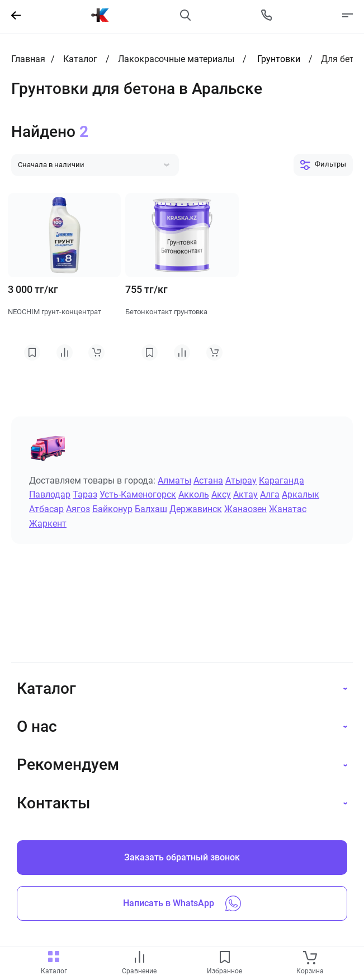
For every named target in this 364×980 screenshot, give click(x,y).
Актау (245, 494)
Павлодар (50, 494)
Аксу (221, 494)
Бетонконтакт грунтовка (166, 312)
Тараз (85, 494)
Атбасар (46, 509)
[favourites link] (225, 958)
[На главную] (100, 15)
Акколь (194, 494)
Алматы (174, 480)
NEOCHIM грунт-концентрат (55, 312)
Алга (270, 494)
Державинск (196, 509)
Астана (208, 480)
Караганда (282, 480)
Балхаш (151, 509)
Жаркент (48, 524)
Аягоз (78, 509)
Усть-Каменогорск (138, 494)
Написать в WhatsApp (182, 903)
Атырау (241, 480)
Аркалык (301, 494)
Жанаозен (245, 509)
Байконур (112, 509)
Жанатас (288, 509)
